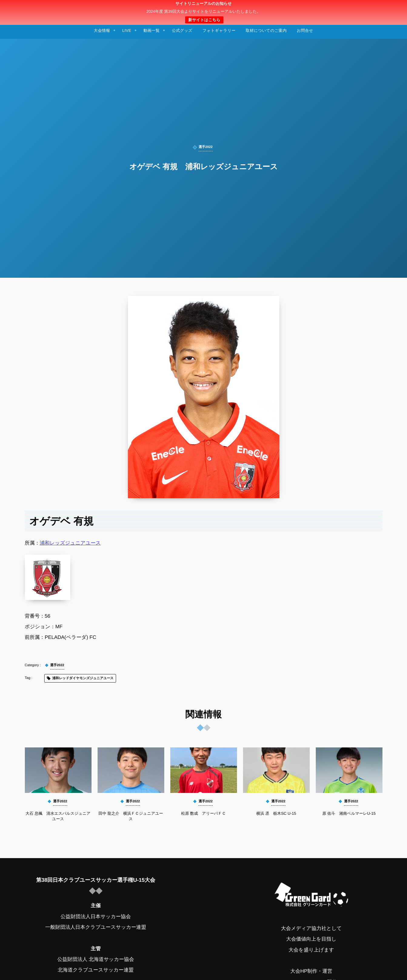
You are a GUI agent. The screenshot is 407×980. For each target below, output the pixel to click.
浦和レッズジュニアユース (70, 543)
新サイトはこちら (204, 20)
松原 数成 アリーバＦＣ (204, 813)
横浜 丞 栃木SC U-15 (276, 813)
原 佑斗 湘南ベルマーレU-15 (349, 813)
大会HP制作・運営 (311, 971)
